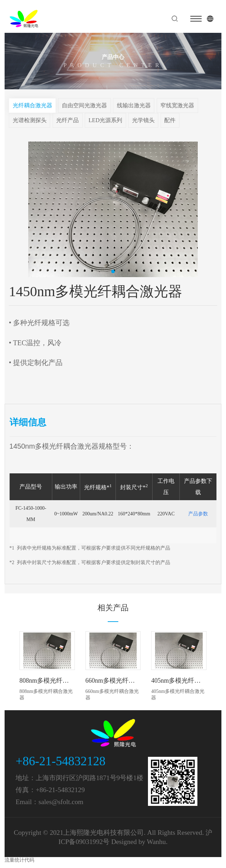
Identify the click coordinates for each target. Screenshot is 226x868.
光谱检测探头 (30, 120)
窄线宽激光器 (177, 105)
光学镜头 (143, 120)
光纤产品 (67, 120)
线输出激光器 (134, 105)
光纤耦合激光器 (32, 105)
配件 (170, 120)
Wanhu (156, 842)
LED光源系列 (105, 120)
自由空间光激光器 (84, 105)
